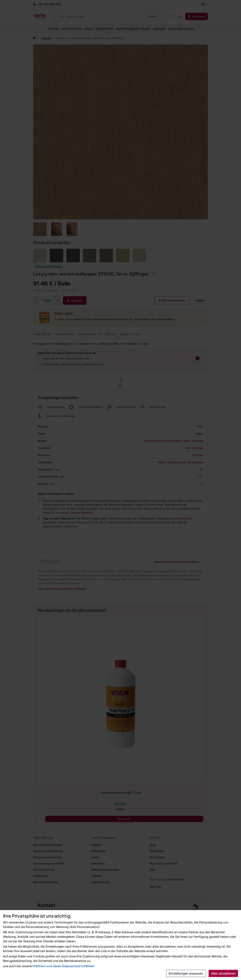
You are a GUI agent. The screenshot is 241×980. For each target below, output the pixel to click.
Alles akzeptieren (223, 973)
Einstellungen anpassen (186, 973)
